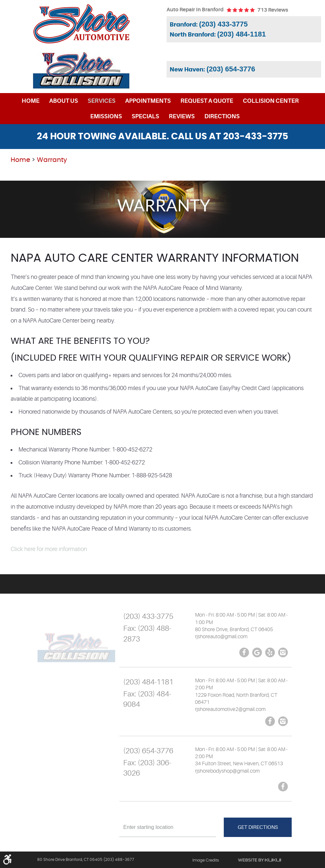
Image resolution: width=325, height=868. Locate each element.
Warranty (52, 160)
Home (31, 101)
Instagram (283, 652)
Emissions (106, 116)
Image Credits (206, 860)
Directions (222, 116)
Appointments (148, 101)
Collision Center (271, 101)
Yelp (270, 652)
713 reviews (273, 10)
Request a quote (207, 101)
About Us (64, 101)
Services (102, 101)
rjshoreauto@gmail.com (221, 637)
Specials (145, 116)
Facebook (244, 652)
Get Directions (258, 827)
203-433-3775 (256, 137)
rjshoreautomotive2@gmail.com (230, 709)
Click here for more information (49, 549)
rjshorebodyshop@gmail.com (227, 771)
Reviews (182, 116)
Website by (260, 860)
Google (257, 652)
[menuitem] (31, 101)
